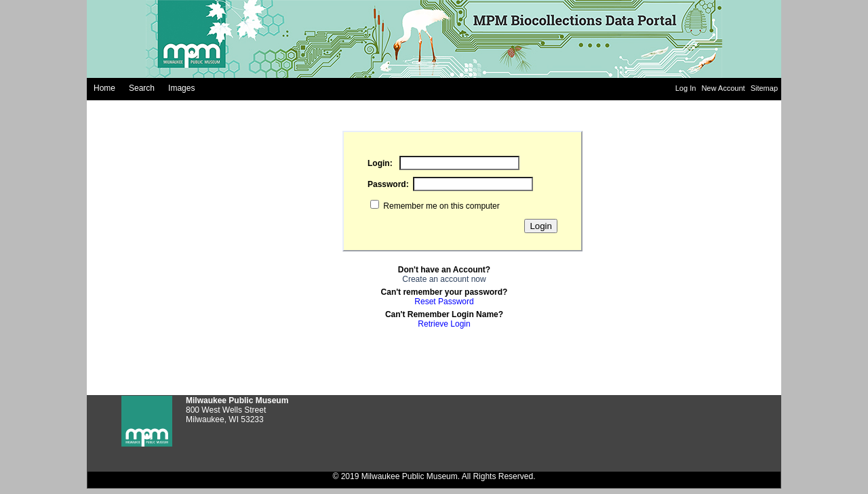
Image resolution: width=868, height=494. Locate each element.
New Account (724, 88)
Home (104, 88)
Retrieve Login (444, 324)
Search (142, 88)
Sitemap (764, 88)
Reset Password (444, 302)
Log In (687, 88)
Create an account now (444, 279)
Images (181, 88)
